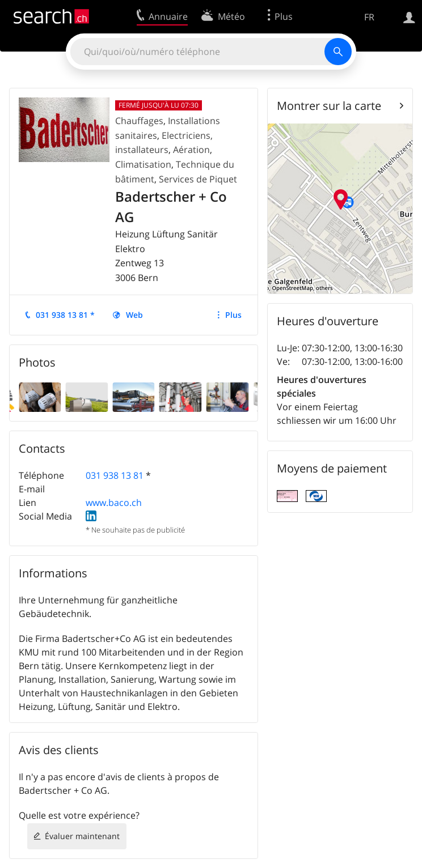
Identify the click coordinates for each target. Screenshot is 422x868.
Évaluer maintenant (82, 836)
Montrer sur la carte (329, 106)
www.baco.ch (114, 503)
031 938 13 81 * (65, 315)
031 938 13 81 (115, 475)
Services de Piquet (198, 179)
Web (134, 315)
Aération (191, 150)
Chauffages (139, 121)
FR (369, 17)
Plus (233, 315)
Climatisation (143, 164)
